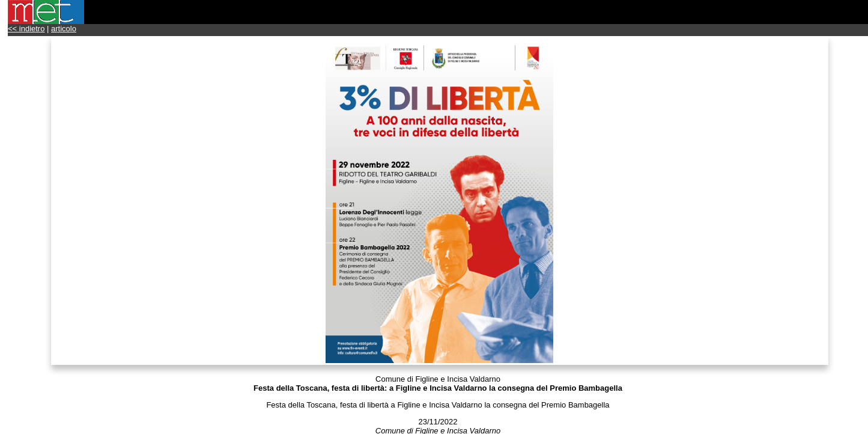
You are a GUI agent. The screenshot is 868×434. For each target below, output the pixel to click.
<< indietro (26, 29)
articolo (64, 29)
